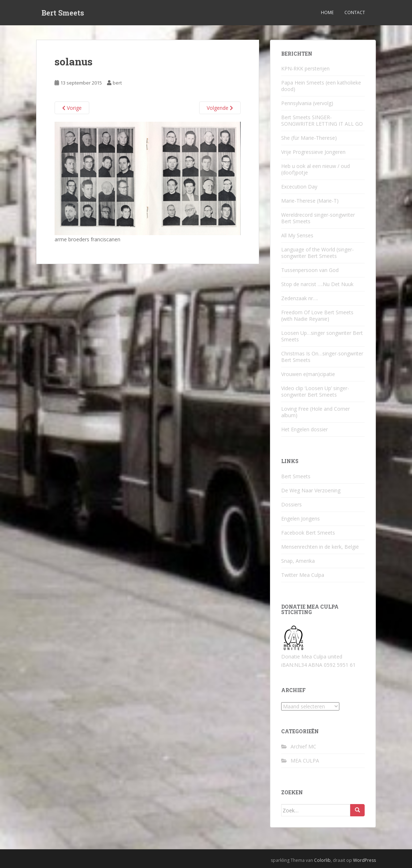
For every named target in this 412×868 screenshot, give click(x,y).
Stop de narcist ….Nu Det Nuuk (317, 284)
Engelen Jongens (301, 519)
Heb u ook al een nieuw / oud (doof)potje (316, 169)
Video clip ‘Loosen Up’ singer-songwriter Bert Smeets (315, 391)
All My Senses (297, 235)
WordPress (364, 860)
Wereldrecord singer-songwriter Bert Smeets (318, 218)
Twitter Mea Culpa (303, 575)
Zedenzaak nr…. (300, 298)
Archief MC (303, 746)
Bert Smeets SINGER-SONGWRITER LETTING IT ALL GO (322, 120)
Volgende (220, 108)
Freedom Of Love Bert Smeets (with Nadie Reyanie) (317, 316)
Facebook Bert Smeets (308, 533)
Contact (355, 12)
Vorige (72, 108)
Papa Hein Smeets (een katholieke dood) (321, 86)
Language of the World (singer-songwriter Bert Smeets (317, 253)
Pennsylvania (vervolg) (307, 103)
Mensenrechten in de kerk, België (320, 547)
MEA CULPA (305, 761)
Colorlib (322, 860)
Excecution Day (299, 187)
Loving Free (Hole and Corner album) (316, 412)
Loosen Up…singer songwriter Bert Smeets (322, 336)
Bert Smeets (63, 13)
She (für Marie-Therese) (309, 138)
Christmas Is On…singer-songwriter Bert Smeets (322, 357)
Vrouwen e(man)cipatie (308, 374)
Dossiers (291, 504)
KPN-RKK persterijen (305, 68)
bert (117, 83)
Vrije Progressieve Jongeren (313, 152)
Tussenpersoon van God (310, 270)
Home (327, 12)
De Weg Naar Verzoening (311, 490)
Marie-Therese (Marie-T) (310, 201)
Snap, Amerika (298, 561)
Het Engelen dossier (304, 429)
